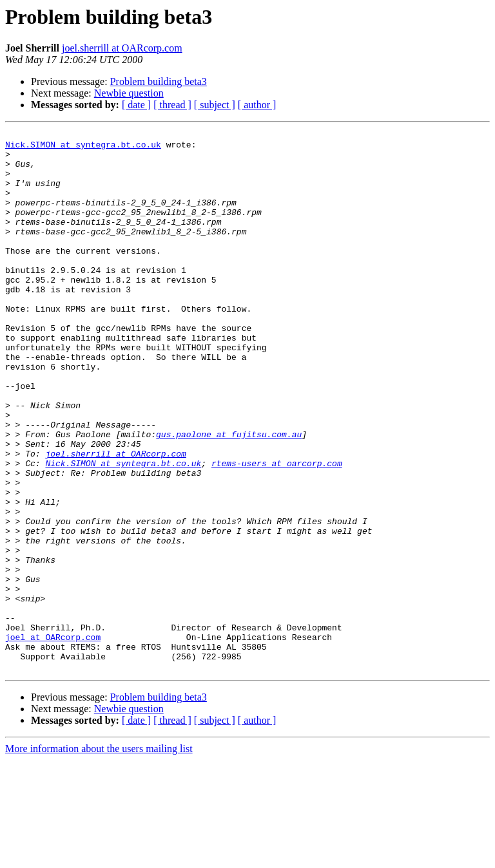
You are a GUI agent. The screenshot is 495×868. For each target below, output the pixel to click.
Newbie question (129, 93)
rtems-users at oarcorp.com (277, 531)
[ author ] (257, 105)
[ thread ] (172, 105)
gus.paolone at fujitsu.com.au (229, 496)
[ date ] (136, 105)
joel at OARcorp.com (53, 739)
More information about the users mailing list (99, 857)
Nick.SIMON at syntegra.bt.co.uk (83, 148)
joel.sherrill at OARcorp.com (122, 48)
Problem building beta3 (159, 81)
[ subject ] (215, 105)
